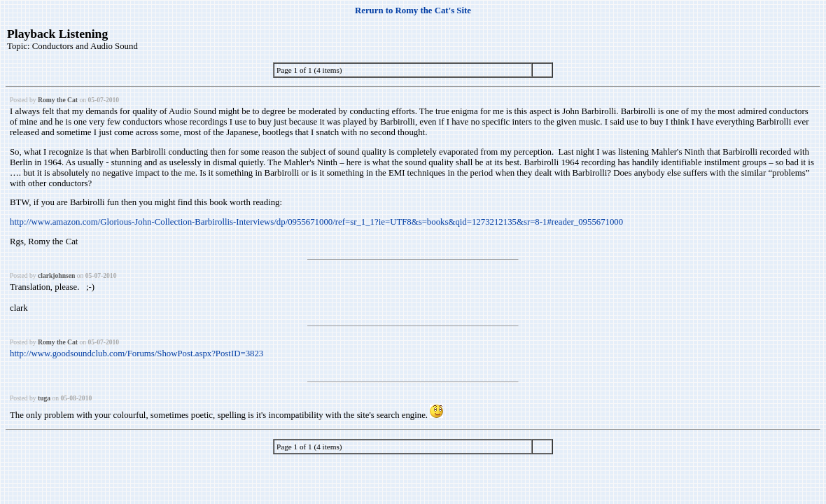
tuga (44, 398)
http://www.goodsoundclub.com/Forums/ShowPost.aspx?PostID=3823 (136, 353)
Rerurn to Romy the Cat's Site (413, 10)
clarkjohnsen (56, 275)
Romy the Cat (58, 100)
